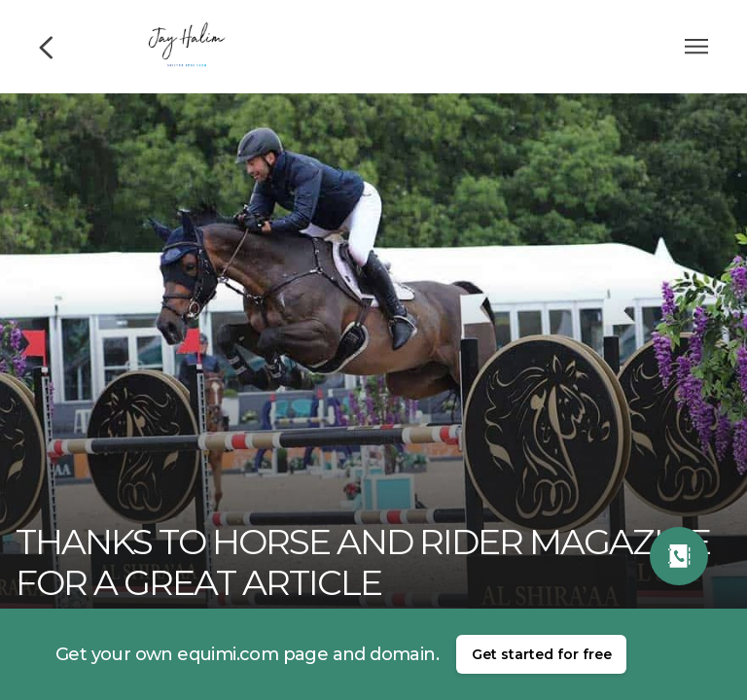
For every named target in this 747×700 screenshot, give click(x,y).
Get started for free (542, 654)
